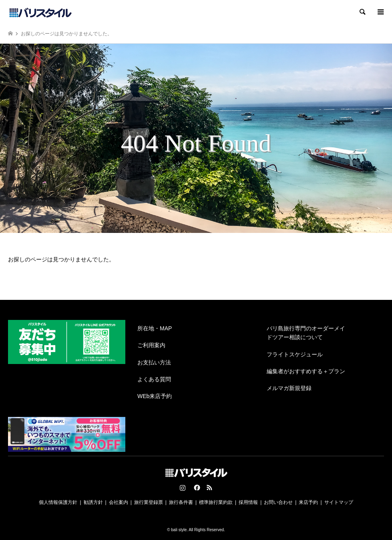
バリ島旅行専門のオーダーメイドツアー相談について (306, 333)
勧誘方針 (93, 502)
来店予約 (308, 502)
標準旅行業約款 (216, 502)
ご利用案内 (151, 345)
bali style (179, 530)
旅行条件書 (181, 502)
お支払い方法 (154, 362)
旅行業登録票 (149, 502)
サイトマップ (339, 502)
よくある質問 (154, 379)
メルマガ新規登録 (289, 388)
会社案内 (119, 502)
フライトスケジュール (295, 354)
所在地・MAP (155, 328)
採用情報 (248, 502)
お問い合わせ (278, 502)
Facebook (196, 487)
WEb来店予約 (155, 396)
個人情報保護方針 (58, 502)
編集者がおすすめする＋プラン (306, 371)
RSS (209, 487)
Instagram (183, 487)
